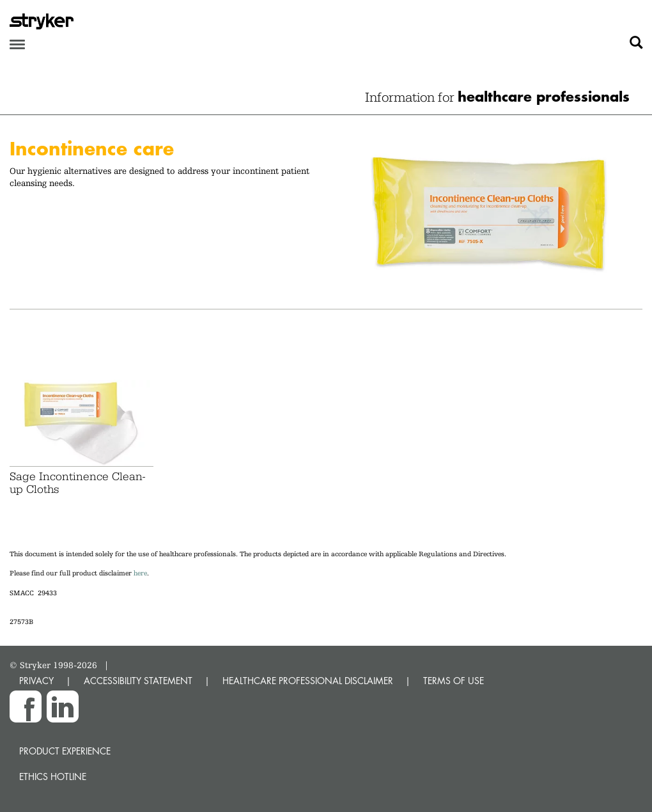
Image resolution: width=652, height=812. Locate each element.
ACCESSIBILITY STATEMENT (138, 681)
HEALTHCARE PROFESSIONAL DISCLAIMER (308, 681)
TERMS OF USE (454, 681)
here (140, 573)
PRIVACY (36, 681)
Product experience (65, 751)
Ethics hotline (53, 777)
